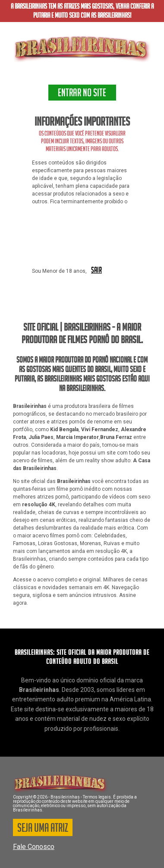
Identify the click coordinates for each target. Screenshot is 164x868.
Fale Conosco (34, 847)
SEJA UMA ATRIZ (43, 829)
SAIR (96, 271)
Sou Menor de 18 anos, (59, 271)
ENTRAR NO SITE (82, 94)
